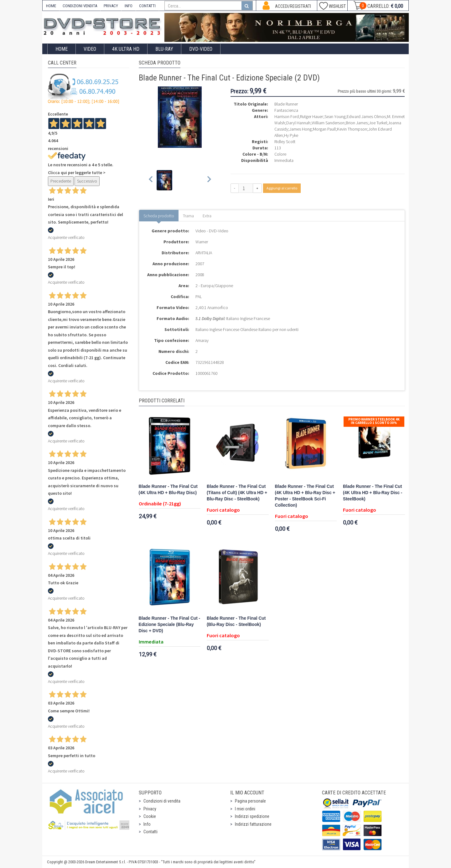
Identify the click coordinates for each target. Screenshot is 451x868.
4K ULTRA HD (126, 49)
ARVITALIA (204, 253)
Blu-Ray (164, 49)
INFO (129, 6)
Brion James (357, 123)
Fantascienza (286, 110)
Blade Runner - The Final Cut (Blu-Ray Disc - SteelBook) (236, 621)
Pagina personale (250, 801)
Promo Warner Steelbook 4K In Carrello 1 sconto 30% (374, 421)
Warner (202, 242)
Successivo (87, 181)
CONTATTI (147, 6)
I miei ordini (245, 809)
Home (62, 49)
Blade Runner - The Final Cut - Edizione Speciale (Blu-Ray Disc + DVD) (170, 625)
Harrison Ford (287, 116)
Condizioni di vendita (162, 801)
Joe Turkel (378, 123)
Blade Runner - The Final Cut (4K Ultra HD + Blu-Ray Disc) (168, 490)
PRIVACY (111, 6)
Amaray (202, 340)
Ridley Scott (285, 142)
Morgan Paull (324, 129)
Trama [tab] (188, 216)
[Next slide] (209, 180)
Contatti (150, 832)
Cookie (150, 816)
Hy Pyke (291, 135)
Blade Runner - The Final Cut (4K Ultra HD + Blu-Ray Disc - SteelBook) (373, 493)
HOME (51, 6)
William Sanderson (328, 123)
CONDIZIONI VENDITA (80, 6)
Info (147, 824)
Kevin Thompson (352, 129)
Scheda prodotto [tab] (159, 216)
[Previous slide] (151, 180)
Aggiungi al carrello (282, 188)
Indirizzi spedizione (252, 816)
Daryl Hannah (298, 123)
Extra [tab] (207, 216)
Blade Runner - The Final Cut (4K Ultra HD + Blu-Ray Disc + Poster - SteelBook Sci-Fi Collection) (305, 496)
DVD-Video (201, 49)
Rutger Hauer (312, 116)
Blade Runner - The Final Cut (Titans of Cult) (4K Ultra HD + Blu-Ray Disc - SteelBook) (237, 493)
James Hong (301, 129)
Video (90, 49)
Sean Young (335, 116)
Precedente (61, 181)
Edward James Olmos (366, 116)
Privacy (150, 809)
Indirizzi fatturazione (253, 824)
